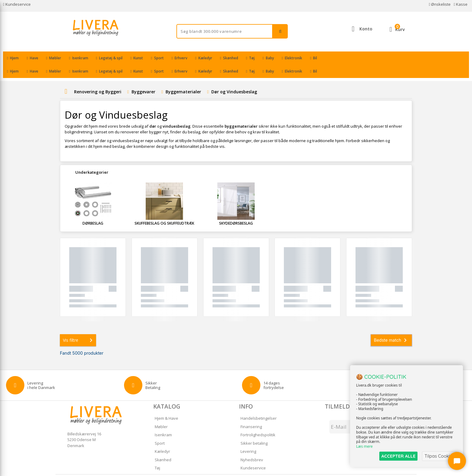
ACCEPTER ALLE (398, 456)
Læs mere (364, 446)
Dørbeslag (93, 210)
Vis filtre (79, 327)
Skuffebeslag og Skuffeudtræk (164, 210)
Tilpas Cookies (439, 456)
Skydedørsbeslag (236, 210)
